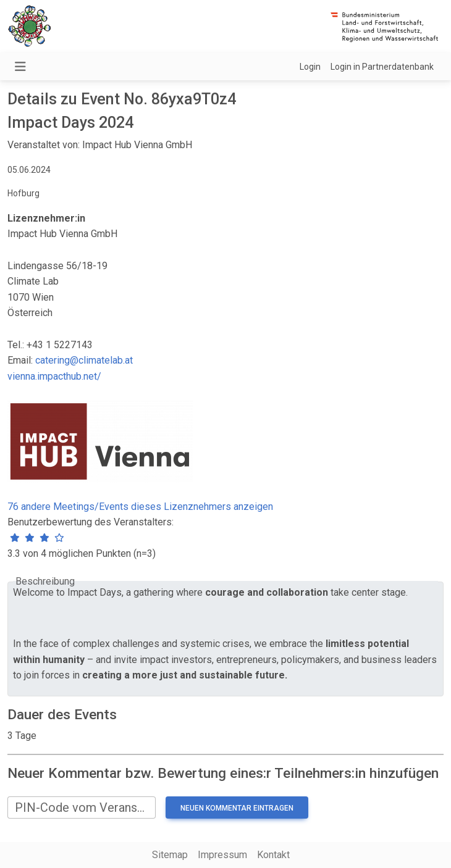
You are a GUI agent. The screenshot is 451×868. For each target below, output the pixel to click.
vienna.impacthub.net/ (54, 376)
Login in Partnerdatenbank (382, 67)
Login (310, 67)
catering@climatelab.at (84, 360)
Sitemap (170, 855)
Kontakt (273, 855)
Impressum (222, 855)
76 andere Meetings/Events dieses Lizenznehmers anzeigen (140, 507)
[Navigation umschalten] (20, 67)
